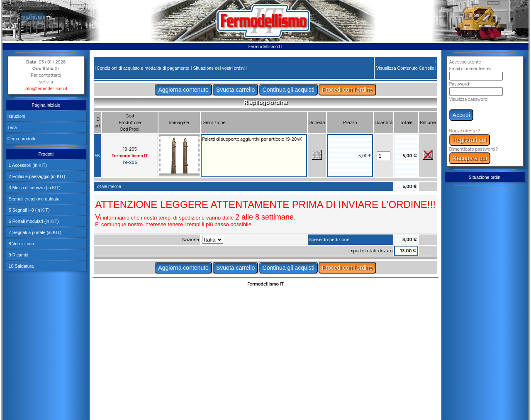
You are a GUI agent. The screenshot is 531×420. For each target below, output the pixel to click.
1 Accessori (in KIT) (27, 165)
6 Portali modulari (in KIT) (33, 221)
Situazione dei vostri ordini (219, 68)
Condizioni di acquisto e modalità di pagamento (143, 68)
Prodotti (46, 154)
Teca (12, 127)
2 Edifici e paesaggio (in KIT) (36, 176)
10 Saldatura (21, 266)
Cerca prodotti (21, 139)
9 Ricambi (18, 255)
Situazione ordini (485, 177)
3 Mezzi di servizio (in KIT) (34, 188)
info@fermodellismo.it (46, 88)
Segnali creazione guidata (34, 199)
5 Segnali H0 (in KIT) (29, 210)
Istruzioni (16, 116)
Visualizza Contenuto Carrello (405, 68)
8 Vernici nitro (22, 244)
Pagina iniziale (46, 105)
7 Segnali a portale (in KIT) (34, 232)
